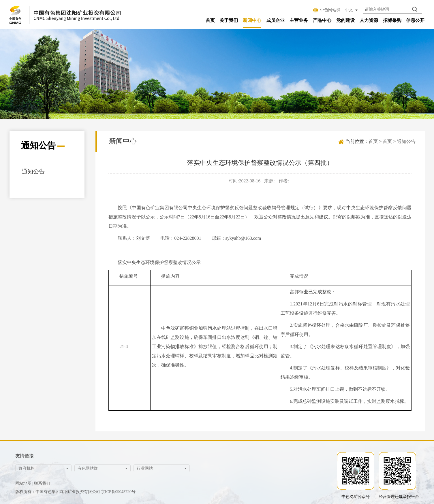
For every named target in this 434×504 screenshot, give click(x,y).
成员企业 (275, 20)
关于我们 (229, 20)
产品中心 (322, 20)
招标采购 (392, 20)
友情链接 (25, 456)
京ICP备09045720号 (118, 492)
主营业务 (299, 20)
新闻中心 (252, 20)
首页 (210, 20)
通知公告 (33, 171)
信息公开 (415, 20)
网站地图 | (24, 483)
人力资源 (369, 20)
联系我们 (42, 483)
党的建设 (345, 20)
